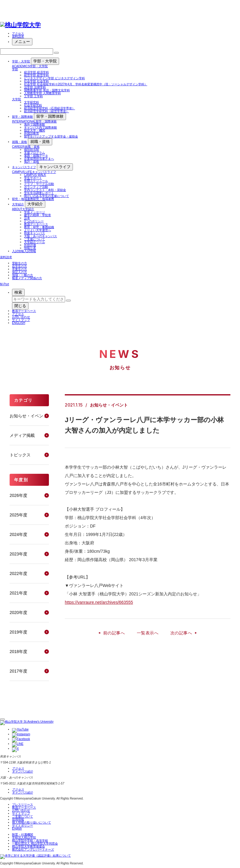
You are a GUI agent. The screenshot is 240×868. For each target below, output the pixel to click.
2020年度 (18, 612)
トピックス (20, 455)
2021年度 (18, 593)
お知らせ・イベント (28, 416)
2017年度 (18, 671)
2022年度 (18, 573)
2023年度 (18, 554)
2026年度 (18, 495)
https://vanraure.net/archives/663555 (99, 602)
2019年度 (18, 632)
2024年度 (18, 534)
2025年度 (18, 515)
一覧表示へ (148, 633)
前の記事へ (114, 633)
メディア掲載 (22, 435)
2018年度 (18, 652)
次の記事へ (181, 633)
